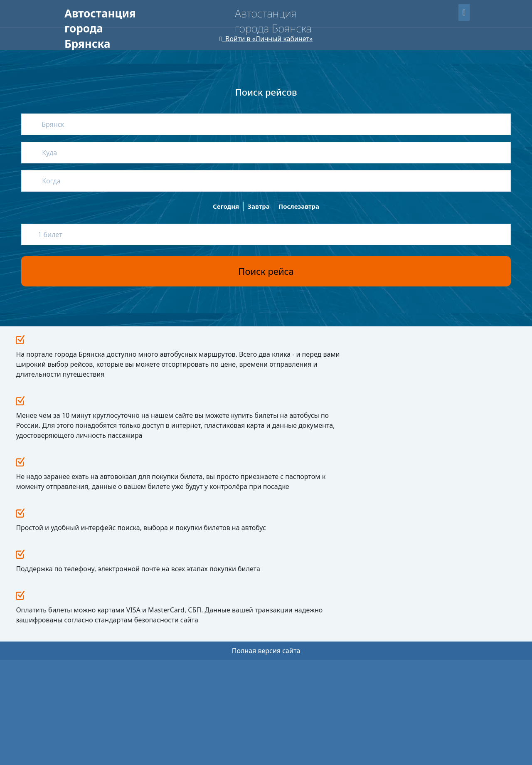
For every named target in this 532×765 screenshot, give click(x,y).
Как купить (183, 583)
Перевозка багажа (193, 633)
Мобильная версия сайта (99, 740)
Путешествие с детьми (198, 608)
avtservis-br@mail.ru (362, 621)
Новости (256, 570)
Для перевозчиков (217, 29)
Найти (449, 89)
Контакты (257, 627)
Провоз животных (192, 620)
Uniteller (120, 717)
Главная (78, 29)
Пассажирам (123, 29)
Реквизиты (257, 603)
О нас (165, 29)
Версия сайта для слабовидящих (115, 46)
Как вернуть (185, 595)
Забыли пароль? (415, 11)
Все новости (362, 348)
